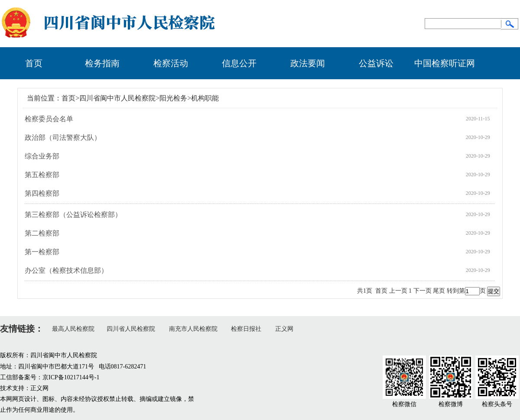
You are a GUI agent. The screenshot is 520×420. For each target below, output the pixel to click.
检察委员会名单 (49, 119)
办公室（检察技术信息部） (66, 270)
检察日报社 (246, 329)
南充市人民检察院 (193, 329)
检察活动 (171, 63)
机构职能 (205, 98)
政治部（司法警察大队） (63, 137)
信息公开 (239, 63)
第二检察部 (42, 233)
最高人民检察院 (73, 329)
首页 (34, 63)
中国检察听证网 (445, 63)
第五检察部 (42, 175)
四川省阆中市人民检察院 (117, 98)
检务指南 (102, 63)
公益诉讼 (376, 63)
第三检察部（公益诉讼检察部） (73, 215)
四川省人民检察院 (131, 329)
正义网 (284, 329)
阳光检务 (173, 98)
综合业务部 (42, 156)
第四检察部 (42, 193)
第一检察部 (42, 252)
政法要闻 (308, 63)
